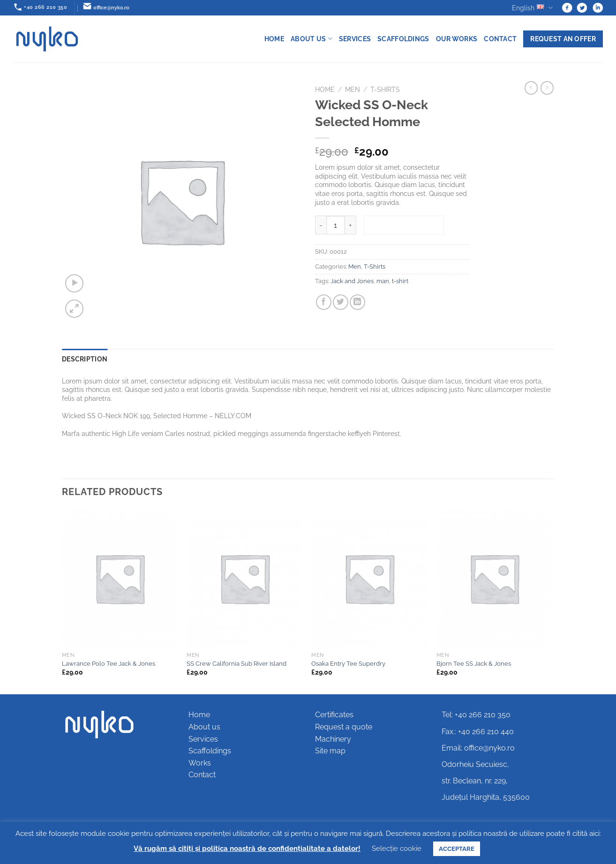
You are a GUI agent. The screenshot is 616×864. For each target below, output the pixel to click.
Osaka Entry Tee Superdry (348, 664)
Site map (330, 751)
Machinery (333, 739)
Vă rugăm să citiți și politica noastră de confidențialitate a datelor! (247, 849)
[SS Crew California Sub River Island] (244, 579)
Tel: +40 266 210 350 (476, 715)
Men (353, 90)
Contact (500, 39)
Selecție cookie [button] (397, 849)
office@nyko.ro (489, 748)
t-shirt (400, 281)
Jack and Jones (352, 281)
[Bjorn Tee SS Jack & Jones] (494, 579)
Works (200, 763)
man (383, 281)
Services (355, 39)
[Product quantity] (336, 225)
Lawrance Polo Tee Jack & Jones (109, 664)
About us (312, 39)
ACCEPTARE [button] (457, 849)
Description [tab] (85, 359)
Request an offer (563, 39)
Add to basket (404, 225)
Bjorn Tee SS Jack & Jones (474, 664)
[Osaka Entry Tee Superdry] (369, 579)
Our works (457, 39)
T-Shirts (385, 90)
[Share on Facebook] (324, 302)
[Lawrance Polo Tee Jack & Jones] (120, 579)
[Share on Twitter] (341, 302)
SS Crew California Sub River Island (237, 664)
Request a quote (344, 727)
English (532, 8)
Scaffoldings (403, 39)
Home (274, 39)
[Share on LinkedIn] (357, 302)
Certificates (334, 715)
